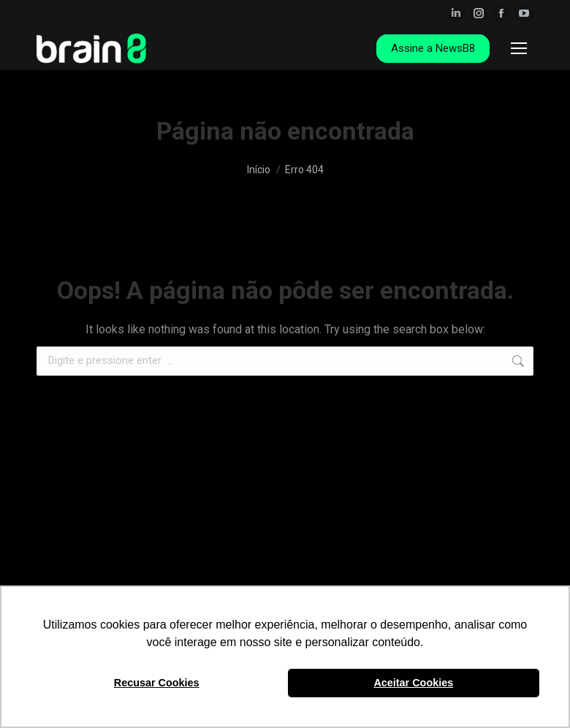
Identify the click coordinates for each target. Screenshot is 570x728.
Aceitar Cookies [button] (413, 683)
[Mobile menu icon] (519, 48)
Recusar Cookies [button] (157, 683)
